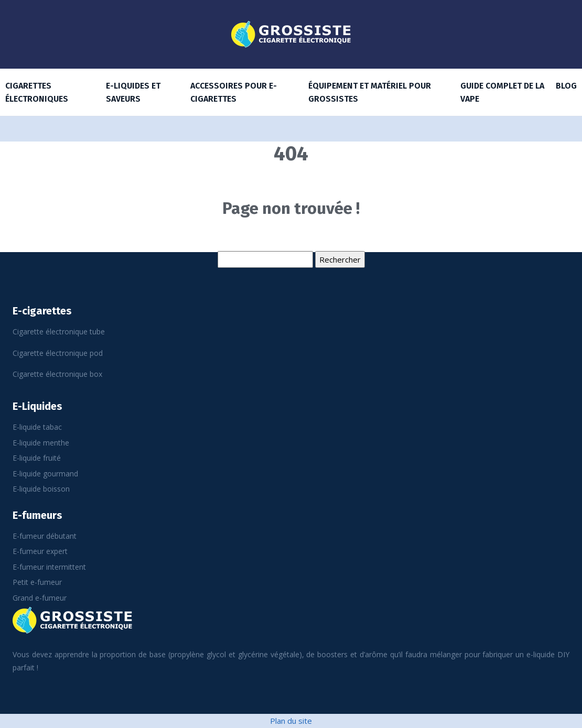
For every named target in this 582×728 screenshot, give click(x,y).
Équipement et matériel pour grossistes (370, 92)
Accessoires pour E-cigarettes (234, 92)
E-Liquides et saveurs (133, 92)
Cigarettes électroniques (37, 92)
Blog (566, 86)
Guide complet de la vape (502, 92)
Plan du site (291, 721)
